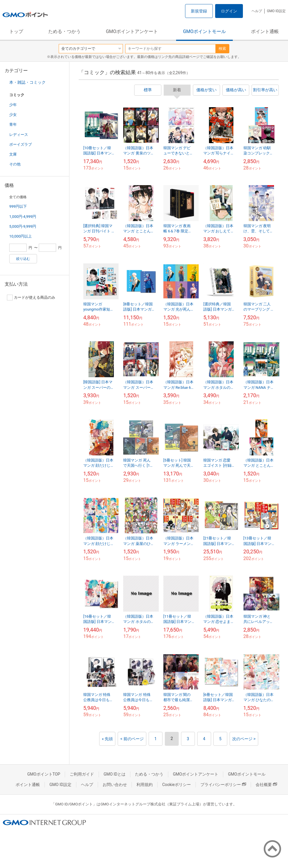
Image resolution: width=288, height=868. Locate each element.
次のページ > (244, 739)
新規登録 (199, 11)
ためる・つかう (64, 31)
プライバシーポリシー (223, 785)
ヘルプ (257, 11)
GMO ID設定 (276, 11)
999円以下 (18, 206)
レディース (19, 135)
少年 (13, 105)
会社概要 (266, 785)
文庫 (13, 154)
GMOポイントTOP (44, 774)
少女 (13, 115)
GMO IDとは (115, 774)
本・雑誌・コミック (27, 82)
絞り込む (23, 259)
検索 (222, 49)
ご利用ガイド (82, 774)
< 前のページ (132, 739)
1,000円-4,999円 (23, 217)
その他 (15, 164)
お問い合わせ (115, 785)
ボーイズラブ (21, 144)
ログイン (229, 11)
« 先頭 (107, 739)
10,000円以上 (21, 236)
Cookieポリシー (177, 785)
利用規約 (145, 785)
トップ (16, 31)
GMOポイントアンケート (132, 31)
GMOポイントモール (204, 31)
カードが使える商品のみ (31, 298)
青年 (13, 124)
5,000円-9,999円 (23, 226)
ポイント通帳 (265, 31)
